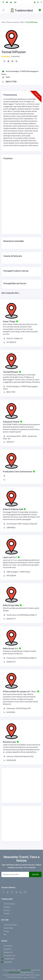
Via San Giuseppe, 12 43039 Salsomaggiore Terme (20, 73)
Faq (4, 935)
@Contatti (7, 962)
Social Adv (6, 949)
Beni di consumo (13, 22)
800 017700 (9, 82)
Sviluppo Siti (7, 952)
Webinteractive (15, 972)
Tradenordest (8, 959)
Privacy (5, 931)
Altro (22, 22)
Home (4, 22)
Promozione (7, 946)
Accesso (6, 910)
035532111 (11, 442)
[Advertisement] (21, 785)
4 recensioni (15, 56)
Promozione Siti (8, 956)
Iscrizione (6, 907)
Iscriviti (35, 874)
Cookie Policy (7, 928)
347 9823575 (11, 342)
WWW (6, 77)
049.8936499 (11, 760)
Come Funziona (8, 904)
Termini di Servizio (9, 925)
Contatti (5, 914)
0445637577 (11, 619)
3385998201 (11, 528)
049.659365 (11, 712)
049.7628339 (11, 576)
